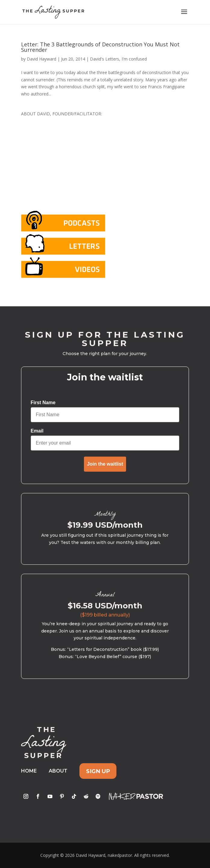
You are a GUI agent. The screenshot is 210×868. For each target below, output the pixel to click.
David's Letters (105, 59)
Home (29, 771)
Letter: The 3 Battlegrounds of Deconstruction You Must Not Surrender (100, 47)
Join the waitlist (105, 464)
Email (37, 431)
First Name (43, 403)
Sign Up (98, 771)
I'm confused (134, 59)
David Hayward (42, 59)
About (58, 771)
